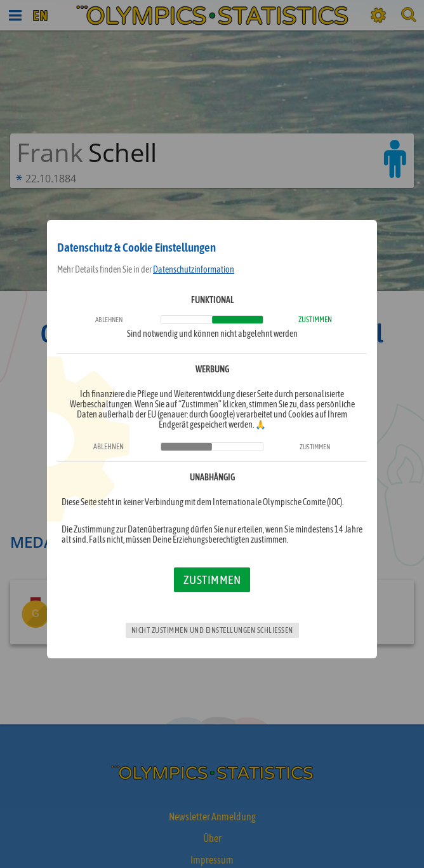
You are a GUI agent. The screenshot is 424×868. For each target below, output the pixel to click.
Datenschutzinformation (194, 269)
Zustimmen (212, 580)
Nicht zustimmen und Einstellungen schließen (212, 630)
